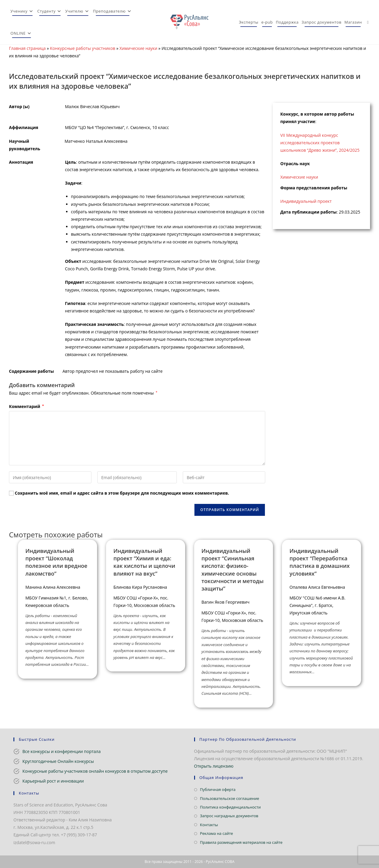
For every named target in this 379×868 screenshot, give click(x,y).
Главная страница (27, 48)
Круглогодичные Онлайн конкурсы (58, 761)
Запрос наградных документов (229, 816)
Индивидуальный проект (306, 201)
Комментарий (26, 406)
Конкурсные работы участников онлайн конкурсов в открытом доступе (95, 771)
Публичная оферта (218, 789)
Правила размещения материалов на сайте (241, 842)
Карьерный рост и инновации (53, 781)
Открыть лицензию (214, 766)
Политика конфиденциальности (230, 807)
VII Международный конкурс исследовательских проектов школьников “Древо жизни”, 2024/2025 (320, 143)
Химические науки (138, 48)
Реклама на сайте (217, 833)
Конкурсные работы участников (83, 48)
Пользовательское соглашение (230, 798)
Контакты (209, 825)
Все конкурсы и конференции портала (62, 751)
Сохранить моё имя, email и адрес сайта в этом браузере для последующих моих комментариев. (122, 493)
